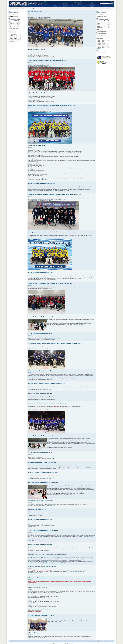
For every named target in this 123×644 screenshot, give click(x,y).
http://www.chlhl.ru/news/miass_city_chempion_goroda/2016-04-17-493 (40, 562)
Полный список (12, 42)
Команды (32, 8)
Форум (17, 8)
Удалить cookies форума (95, 641)
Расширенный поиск (109, 5)
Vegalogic (68, 643)
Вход (112, 8)
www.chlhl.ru (89, 467)
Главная (12, 8)
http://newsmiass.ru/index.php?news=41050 (76, 571)
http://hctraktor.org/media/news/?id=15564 (35, 573)
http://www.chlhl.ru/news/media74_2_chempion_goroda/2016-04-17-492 (54, 563)
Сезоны (38, 8)
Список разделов (13, 641)
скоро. (34, 527)
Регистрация (106, 8)
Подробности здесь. (57, 621)
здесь (71, 326)
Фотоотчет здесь (31, 574)
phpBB (62, 643)
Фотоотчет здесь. (31, 540)
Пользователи (25, 8)
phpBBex (56, 643)
